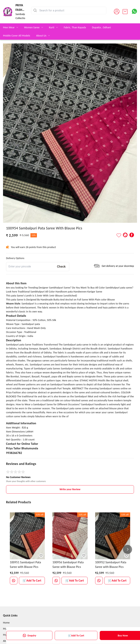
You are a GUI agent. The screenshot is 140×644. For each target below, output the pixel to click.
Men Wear (9, 27)
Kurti (52, 27)
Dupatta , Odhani (101, 27)
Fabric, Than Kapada (75, 27)
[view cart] (125, 12)
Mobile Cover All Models (17, 36)
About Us (41, 36)
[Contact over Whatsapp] (134, 11)
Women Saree (32, 27)
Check (61, 267)
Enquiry (29, 635)
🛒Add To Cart (76, 636)
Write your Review (70, 489)
